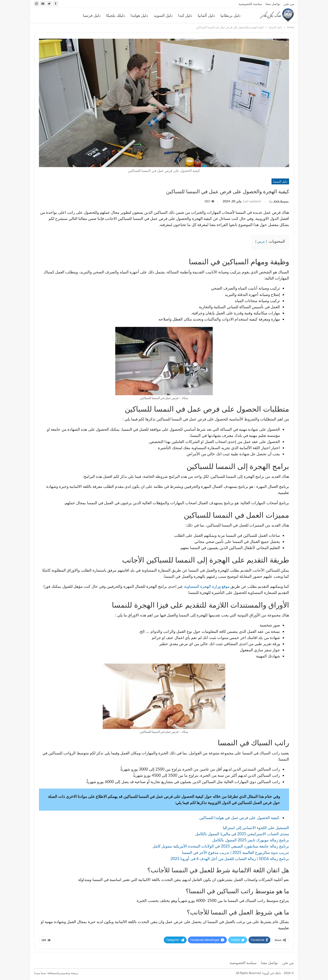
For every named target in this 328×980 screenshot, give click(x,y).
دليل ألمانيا (206, 15)
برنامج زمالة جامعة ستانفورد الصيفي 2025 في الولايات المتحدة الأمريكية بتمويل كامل (221, 846)
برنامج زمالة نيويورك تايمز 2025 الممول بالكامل (251, 840)
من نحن (289, 4)
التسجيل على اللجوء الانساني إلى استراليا (256, 828)
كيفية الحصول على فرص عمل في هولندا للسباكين (239, 818)
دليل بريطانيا (231, 15)
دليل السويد (163, 15)
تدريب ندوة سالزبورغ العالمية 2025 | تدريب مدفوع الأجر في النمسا (236, 852)
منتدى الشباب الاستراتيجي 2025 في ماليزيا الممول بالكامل (242, 834)
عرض (261, 242)
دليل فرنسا (92, 15)
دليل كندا (185, 15)
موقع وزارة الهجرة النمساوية (207, 586)
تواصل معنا (273, 4)
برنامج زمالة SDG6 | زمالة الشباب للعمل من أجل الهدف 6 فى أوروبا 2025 (229, 859)
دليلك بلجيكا (116, 15)
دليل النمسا (280, 181)
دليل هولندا (139, 15)
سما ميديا (40, 973)
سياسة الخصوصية (250, 4)
